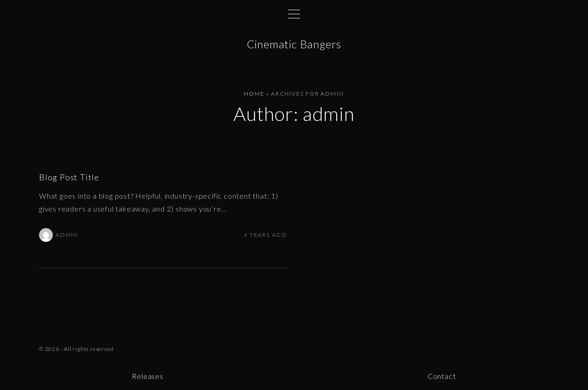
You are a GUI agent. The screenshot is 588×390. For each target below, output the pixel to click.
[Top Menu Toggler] (294, 14)
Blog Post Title (69, 177)
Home (254, 94)
